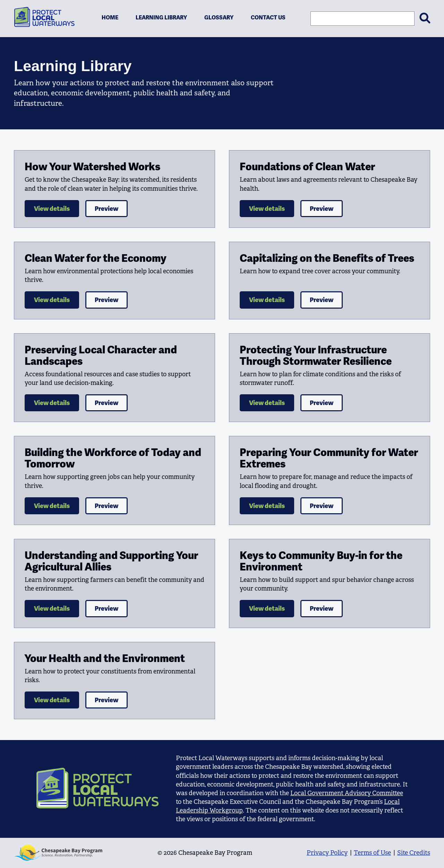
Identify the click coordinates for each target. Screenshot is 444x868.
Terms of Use (372, 853)
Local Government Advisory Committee (347, 793)
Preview (106, 209)
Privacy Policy (327, 853)
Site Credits (414, 853)
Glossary (219, 18)
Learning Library (161, 18)
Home (110, 18)
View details (52, 209)
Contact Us (268, 18)
